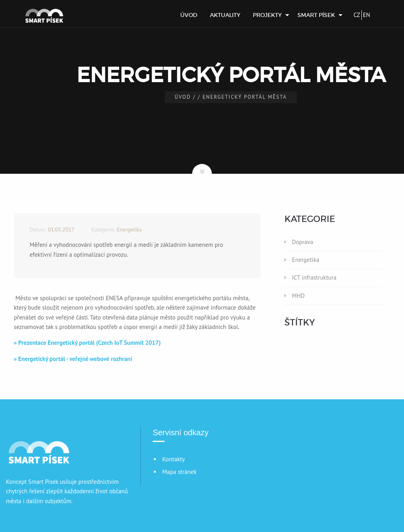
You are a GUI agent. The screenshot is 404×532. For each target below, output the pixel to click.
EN (367, 15)
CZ (357, 15)
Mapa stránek (179, 472)
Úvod (189, 15)
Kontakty (173, 459)
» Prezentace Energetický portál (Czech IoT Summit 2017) (87, 343)
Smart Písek (316, 15)
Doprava (303, 242)
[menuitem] (189, 15)
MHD (298, 296)
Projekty (267, 15)
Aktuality (225, 15)
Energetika (306, 260)
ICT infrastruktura (314, 277)
